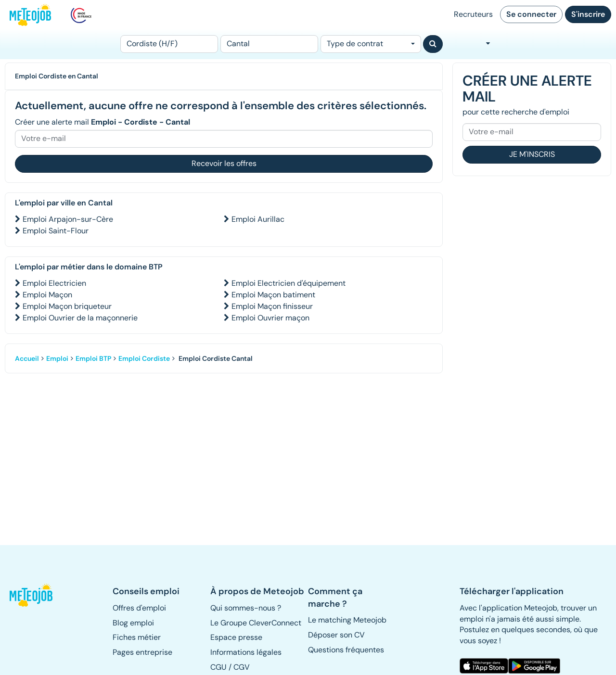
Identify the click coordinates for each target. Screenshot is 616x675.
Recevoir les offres (224, 163)
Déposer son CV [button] (336, 635)
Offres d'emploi (139, 608)
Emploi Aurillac (258, 219)
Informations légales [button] (246, 652)
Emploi (57, 358)
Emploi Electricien (54, 283)
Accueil (27, 358)
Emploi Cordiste (144, 358)
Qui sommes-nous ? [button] (246, 608)
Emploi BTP (93, 358)
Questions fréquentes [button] (346, 650)
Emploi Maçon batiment (273, 295)
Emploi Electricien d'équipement (289, 283)
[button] (32, 595)
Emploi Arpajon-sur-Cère (68, 219)
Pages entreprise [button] (142, 652)
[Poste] (169, 44)
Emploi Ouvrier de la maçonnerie (80, 318)
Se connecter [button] (531, 14)
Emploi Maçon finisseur (272, 306)
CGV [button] (242, 667)
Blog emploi (133, 623)
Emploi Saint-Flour (56, 231)
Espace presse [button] (236, 637)
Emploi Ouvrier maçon (270, 318)
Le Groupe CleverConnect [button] (256, 623)
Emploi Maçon (47, 295)
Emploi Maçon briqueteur (67, 306)
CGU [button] (218, 667)
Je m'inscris (532, 154)
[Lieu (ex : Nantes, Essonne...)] (269, 44)
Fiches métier (137, 637)
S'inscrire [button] (588, 14)
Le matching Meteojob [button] (347, 620)
